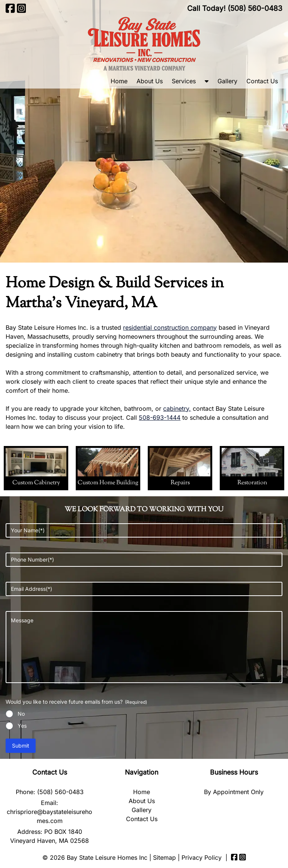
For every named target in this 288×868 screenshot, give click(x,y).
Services (184, 81)
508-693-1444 (160, 417)
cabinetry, (177, 408)
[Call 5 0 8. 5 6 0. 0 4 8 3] (255, 8)
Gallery (227, 81)
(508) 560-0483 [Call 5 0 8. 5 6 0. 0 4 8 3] (60, 792)
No (21, 714)
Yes (22, 726)
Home (119, 81)
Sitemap (164, 857)
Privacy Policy (202, 857)
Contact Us (262, 81)
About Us (150, 81)
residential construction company (170, 327)
